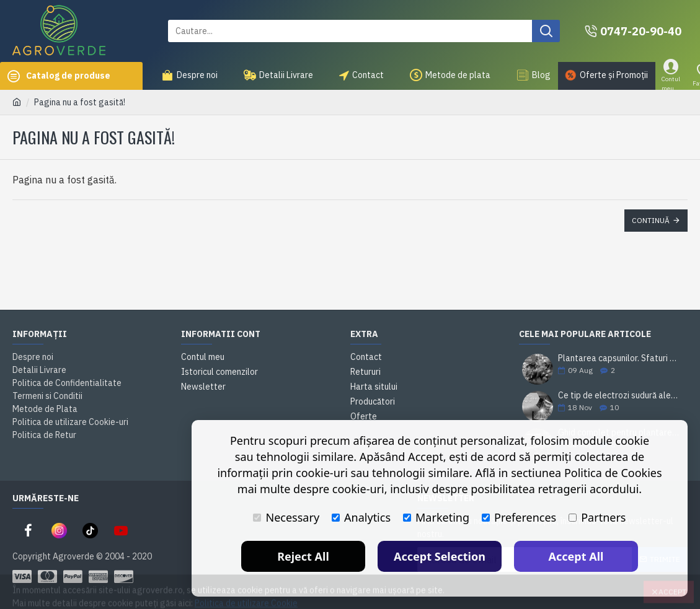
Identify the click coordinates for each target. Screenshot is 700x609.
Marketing (436, 517)
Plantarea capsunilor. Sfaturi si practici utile (619, 358)
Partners (597, 517)
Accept (672, 581)
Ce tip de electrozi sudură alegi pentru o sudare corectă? (619, 396)
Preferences (519, 517)
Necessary (286, 517)
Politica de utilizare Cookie (246, 593)
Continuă (651, 220)
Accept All (576, 556)
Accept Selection (440, 556)
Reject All (303, 556)
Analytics (361, 517)
